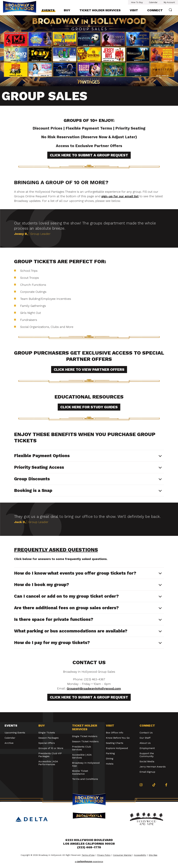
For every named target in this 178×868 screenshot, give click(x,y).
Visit (134, 10)
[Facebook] (166, 785)
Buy (67, 10)
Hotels (110, 764)
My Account (169, 2)
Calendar (153, 2)
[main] (89, 364)
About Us (145, 743)
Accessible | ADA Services (82, 756)
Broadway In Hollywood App (86, 764)
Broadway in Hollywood (20, 7)
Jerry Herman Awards (153, 767)
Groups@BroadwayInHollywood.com (94, 688)
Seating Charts (115, 743)
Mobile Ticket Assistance (80, 772)
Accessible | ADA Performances (48, 763)
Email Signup (147, 772)
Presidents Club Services (82, 748)
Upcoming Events (15, 733)
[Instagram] (141, 785)
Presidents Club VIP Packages (50, 755)
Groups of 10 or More (51, 748)
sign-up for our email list (120, 196)
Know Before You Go (118, 738)
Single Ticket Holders (85, 736)
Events (48, 10)
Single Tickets (47, 733)
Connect (155, 10)
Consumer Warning (122, 855)
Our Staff (145, 738)
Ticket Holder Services (100, 10)
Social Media (147, 761)
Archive (9, 743)
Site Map (153, 855)
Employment (147, 748)
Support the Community (147, 755)
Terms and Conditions (85, 779)
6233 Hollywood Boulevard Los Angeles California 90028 (89, 842)
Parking (110, 753)
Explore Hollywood (117, 748)
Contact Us (146, 733)
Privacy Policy (104, 855)
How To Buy (137, 2)
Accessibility (140, 855)
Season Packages (49, 738)
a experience (89, 862)
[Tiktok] (154, 785)
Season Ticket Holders (85, 741)
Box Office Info (115, 733)
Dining (110, 759)
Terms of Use (88, 855)
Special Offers (47, 743)
